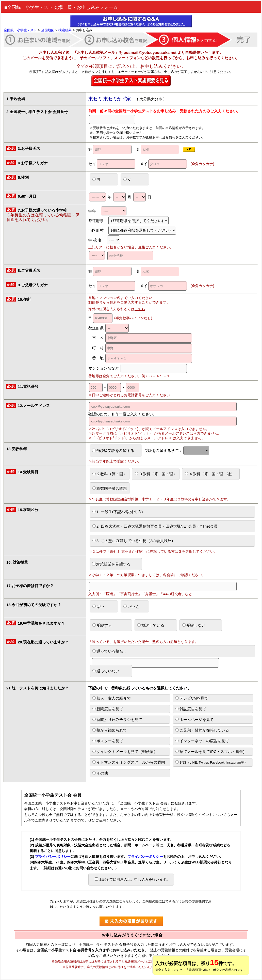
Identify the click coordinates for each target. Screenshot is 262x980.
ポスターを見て (108, 741)
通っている (155, 653)
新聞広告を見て (108, 709)
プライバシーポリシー (53, 857)
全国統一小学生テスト (20, 30)
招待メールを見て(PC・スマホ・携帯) (210, 752)
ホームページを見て (195, 720)
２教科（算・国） (110, 474)
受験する (102, 625)
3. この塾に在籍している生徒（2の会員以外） (134, 541)
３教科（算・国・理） (156, 474)
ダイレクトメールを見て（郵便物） (125, 752)
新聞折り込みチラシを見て (117, 720)
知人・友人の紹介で (112, 698)
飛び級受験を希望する (113, 451)
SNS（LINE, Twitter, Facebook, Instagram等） (212, 762)
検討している (151, 625)
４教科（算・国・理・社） (210, 474)
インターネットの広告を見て (202, 741)
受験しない (194, 625)
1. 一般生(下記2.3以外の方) (118, 512)
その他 (100, 773)
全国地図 (48, 30)
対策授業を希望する (111, 564)
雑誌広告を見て (191, 709)
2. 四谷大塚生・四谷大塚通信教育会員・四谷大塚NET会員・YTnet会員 (155, 526)
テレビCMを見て (192, 698)
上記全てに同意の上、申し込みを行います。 (132, 879)
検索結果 (65, 30)
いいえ (131, 606)
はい (98, 606)
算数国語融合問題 (110, 488)
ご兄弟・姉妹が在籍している (202, 730)
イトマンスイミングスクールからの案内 (129, 762)
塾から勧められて (110, 730)
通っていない (106, 671)
